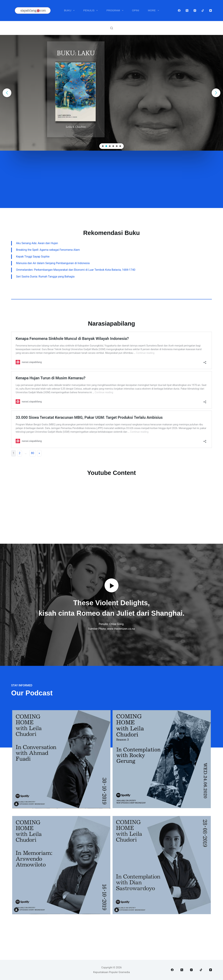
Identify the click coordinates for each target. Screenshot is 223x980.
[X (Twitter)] (187, 11)
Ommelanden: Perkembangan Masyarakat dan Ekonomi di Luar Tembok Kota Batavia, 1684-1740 (76, 270)
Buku (70, 10)
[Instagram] (195, 11)
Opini (136, 10)
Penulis (91, 10)
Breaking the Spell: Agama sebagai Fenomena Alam (48, 250)
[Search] (112, 28)
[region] (111, 93)
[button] (7, 93)
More (154, 10)
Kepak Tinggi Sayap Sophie (33, 257)
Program (116, 10)
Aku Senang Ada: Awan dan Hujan (37, 243)
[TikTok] (203, 11)
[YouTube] (211, 11)
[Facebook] (179, 11)
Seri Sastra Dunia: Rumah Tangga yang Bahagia (45, 277)
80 (33, 453)
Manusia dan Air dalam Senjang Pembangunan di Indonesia (53, 263)
